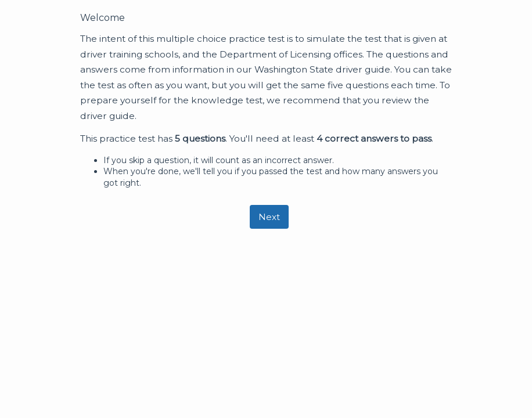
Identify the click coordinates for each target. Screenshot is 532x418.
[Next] (269, 217)
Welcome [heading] (103, 18)
